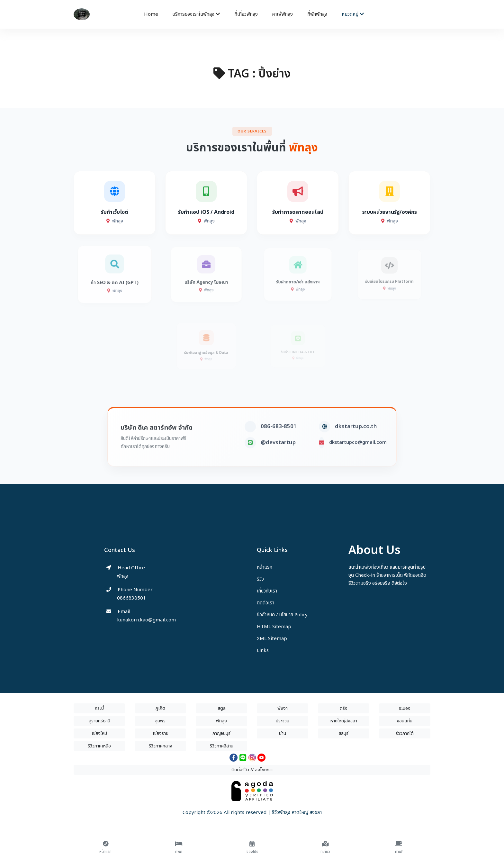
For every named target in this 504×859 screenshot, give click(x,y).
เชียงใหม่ (99, 733)
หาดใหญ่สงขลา (344, 721)
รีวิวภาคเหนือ (99, 746)
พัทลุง (221, 721)
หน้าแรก (265, 567)
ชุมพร (160, 721)
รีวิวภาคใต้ (405, 733)
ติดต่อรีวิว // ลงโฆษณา (252, 770)
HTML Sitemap (274, 627)
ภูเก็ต (160, 708)
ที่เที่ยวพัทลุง (246, 14)
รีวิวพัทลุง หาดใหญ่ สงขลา (297, 813)
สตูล (222, 708)
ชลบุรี (344, 733)
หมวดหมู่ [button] (353, 14)
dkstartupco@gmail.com (358, 457)
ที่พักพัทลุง (317, 14)
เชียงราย (161, 733)
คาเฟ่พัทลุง (283, 14)
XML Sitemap (272, 639)
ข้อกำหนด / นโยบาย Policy (282, 615)
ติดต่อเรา (265, 603)
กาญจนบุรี (221, 733)
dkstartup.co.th (356, 441)
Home (151, 14)
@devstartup (278, 457)
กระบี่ (99, 708)
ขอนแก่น (405, 721)
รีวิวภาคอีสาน (222, 746)
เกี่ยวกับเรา (267, 591)
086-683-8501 (279, 441)
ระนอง (405, 708)
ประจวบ (283, 721)
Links (263, 651)
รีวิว (260, 579)
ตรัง (344, 708)
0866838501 (131, 598)
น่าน (283, 733)
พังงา (283, 708)
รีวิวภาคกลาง (161, 746)
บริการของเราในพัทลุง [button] (196, 14)
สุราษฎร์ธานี (99, 721)
